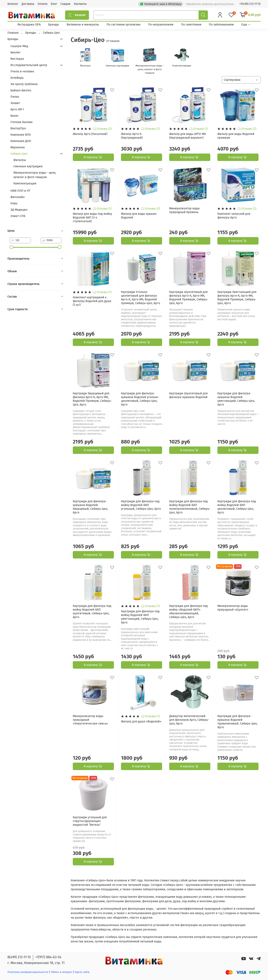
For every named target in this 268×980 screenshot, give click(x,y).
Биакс (15, 116)
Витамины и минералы (83, 24)
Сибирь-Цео (19, 154)
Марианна (18, 147)
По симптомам (191, 24)
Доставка (28, 4)
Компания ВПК (21, 135)
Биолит (15, 52)
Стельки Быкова (21, 122)
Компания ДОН (21, 141)
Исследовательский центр (29, 65)
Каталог (13, 4)
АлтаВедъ (17, 78)
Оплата (43, 4)
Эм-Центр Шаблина (24, 84)
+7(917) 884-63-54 (48, 957)
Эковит (15, 103)
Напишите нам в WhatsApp (161, 4)
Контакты (80, 4)
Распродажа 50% (29, 24)
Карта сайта (82, 972)
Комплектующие (25, 183)
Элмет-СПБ (18, 216)
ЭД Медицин (19, 210)
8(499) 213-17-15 (19, 957)
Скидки (66, 4)
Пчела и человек (22, 71)
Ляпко (15, 97)
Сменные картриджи (28, 166)
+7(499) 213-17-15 (250, 4)
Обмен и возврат (62, 972)
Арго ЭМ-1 (17, 109)
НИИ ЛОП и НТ (20, 191)
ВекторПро (18, 128)
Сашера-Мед (19, 46)
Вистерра (17, 59)
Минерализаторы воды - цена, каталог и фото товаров (35, 175)
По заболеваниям (221, 24)
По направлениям (161, 24)
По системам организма (124, 24)
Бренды (54, 24)
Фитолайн (17, 197)
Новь (14, 203)
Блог (54, 4)
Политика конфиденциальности (28, 972)
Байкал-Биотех (21, 90)
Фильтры (20, 160)
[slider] (12, 247)
